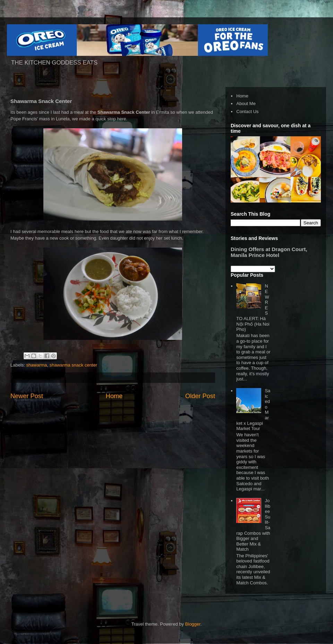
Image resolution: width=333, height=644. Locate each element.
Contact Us (247, 111)
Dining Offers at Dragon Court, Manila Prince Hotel (269, 252)
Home (114, 396)
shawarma (37, 365)
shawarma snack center (73, 365)
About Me (246, 104)
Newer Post (27, 396)
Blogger (193, 624)
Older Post (200, 396)
